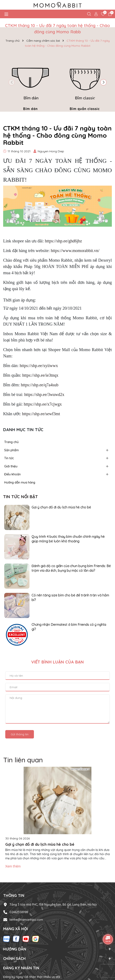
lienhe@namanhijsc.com (26, 920)
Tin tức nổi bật (21, 497)
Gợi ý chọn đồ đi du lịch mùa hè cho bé (61, 507)
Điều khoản (12, 474)
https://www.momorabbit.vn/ (75, 251)
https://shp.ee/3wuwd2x (44, 394)
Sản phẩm (11, 450)
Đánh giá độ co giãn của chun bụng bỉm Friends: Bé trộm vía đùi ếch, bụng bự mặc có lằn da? (71, 568)
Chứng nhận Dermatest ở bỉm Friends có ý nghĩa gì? (69, 627)
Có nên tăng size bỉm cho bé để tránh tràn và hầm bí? (70, 597)
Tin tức (9, 458)
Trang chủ (11, 442)
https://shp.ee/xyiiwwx (39, 366)
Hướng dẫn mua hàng (20, 482)
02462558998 (19, 912)
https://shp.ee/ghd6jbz (63, 241)
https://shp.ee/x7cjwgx (43, 404)
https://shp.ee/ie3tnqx (40, 375)
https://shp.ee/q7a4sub (40, 385)
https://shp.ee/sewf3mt (41, 414)
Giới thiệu (11, 466)
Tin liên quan (23, 760)
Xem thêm (13, 866)
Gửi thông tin (20, 734)
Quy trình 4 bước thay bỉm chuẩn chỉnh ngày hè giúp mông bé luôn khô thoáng (68, 539)
